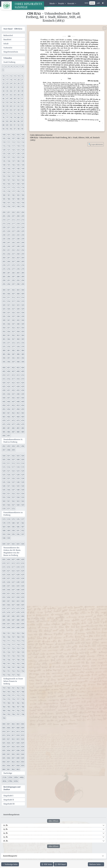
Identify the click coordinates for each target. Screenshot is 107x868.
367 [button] (13, 339)
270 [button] (4, 265)
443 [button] (18, 398)
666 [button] (9, 605)
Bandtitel (7, 40)
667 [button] (13, 605)
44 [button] (18, 95)
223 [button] (18, 227)
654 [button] (23, 593)
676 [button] (9, 612)
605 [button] (4, 559)
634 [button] (23, 578)
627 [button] (13, 575)
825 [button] (4, 743)
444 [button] (23, 398)
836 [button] (9, 750)
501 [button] (9, 456)
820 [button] (4, 739)
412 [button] (13, 375)
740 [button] (4, 664)
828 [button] (18, 743)
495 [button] (18, 446)
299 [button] (23, 284)
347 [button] (13, 324)
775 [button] (9, 699)
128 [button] (18, 154)
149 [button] (23, 169)
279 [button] (23, 269)
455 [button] (4, 409)
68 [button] (18, 110)
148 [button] (18, 169)
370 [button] (4, 343)
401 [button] (9, 368)
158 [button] (18, 176)
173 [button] (18, 188)
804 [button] (23, 724)
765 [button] (9, 692)
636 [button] (9, 582)
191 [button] (9, 203)
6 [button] (17, 66)
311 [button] (9, 297)
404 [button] (23, 368)
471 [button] (9, 420)
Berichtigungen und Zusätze (12, 788)
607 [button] (13, 559)
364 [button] (23, 335)
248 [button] (18, 246)
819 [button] (23, 735)
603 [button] (18, 544)
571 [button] (9, 509)
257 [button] (13, 254)
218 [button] (18, 224)
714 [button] (23, 641)
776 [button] (13, 699)
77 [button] (7, 117)
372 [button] (13, 343)
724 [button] (23, 648)
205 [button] (4, 216)
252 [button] (13, 250)
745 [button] (4, 667)
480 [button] (4, 428)
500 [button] (4, 456)
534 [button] (23, 478)
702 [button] (13, 633)
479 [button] (23, 424)
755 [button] (4, 675)
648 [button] (18, 590)
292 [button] (13, 280)
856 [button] (9, 766)
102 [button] (13, 135)
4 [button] (11, 66)
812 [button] (13, 732)
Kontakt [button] (71, 3)
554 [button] (23, 494)
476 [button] (9, 424)
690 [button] (4, 624)
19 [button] (15, 80)
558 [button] (18, 497)
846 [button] (9, 758)
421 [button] (9, 383)
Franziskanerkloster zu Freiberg (13, 514)
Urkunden (8, 58)
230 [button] (4, 235)
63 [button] (22, 106)
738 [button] (18, 660)
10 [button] (3, 76)
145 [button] (4, 169)
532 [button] (13, 478)
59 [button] (7, 106)
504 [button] (23, 456)
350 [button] (4, 328)
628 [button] (18, 575)
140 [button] (4, 165)
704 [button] (23, 633)
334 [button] (23, 313)
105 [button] (4, 138)
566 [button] (9, 505)
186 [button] (9, 199)
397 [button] (13, 362)
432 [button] (13, 390)
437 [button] (13, 394)
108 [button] (18, 138)
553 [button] (18, 494)
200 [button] (4, 212)
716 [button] (9, 645)
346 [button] (9, 324)
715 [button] (4, 645)
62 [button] (18, 106)
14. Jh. (6, 833)
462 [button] (13, 413)
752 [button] (13, 671)
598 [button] (4, 538)
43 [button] (15, 95)
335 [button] (4, 316)
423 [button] (18, 383)
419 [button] (23, 379)
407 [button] (13, 371)
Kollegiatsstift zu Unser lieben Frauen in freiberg (13, 681)
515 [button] (4, 467)
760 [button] (9, 688)
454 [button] (23, 405)
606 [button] (9, 559)
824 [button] (23, 739)
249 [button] (23, 246)
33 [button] (22, 87)
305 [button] (4, 294)
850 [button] (4, 762)
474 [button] (23, 420)
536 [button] (9, 482)
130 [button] (4, 157)
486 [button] (9, 432)
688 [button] (18, 620)
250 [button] (4, 250)
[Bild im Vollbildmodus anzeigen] (104, 28)
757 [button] (13, 675)
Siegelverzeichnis (11, 52)
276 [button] (9, 269)
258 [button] (18, 254)
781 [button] (13, 703)
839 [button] (23, 750)
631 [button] (9, 578)
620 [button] (4, 571)
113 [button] (18, 142)
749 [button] (23, 667)
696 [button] (9, 627)
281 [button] (9, 273)
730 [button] (4, 656)
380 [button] (4, 350)
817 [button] (13, 735)
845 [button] (4, 758)
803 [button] (18, 724)
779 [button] (4, 703)
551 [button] (9, 494)
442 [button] (13, 398)
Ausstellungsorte (10, 856)
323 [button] (18, 305)
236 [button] (9, 239)
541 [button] (9, 486)
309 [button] (23, 294)
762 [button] (18, 688)
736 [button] (9, 660)
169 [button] (23, 184)
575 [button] (13, 519)
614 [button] (23, 563)
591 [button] (18, 531)
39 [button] (22, 91)
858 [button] (18, 766)
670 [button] (4, 609)
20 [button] (18, 80)
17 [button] (7, 80)
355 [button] (4, 332)
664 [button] (23, 601)
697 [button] (13, 627)
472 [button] (13, 420)
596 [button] (18, 534)
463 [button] (18, 413)
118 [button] (18, 146)
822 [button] (13, 739)
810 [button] (4, 732)
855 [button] (4, 766)
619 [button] (23, 567)
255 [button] (4, 254)
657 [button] (13, 597)
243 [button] (18, 243)
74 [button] (18, 114)
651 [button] (9, 593)
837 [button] (13, 750)
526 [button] (9, 475)
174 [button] (23, 188)
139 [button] (23, 161)
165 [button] (4, 184)
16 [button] (3, 80)
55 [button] (15, 102)
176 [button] (9, 191)
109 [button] (23, 138)
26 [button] (18, 83)
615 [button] (4, 567)
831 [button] (9, 747)
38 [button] (18, 91)
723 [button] (18, 648)
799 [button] (4, 718)
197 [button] (13, 206)
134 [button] (23, 157)
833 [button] (18, 747)
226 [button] (9, 231)
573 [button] (4, 519)
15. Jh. (6, 837)
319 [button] (23, 301)
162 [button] (13, 180)
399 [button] (23, 362)
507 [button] (13, 459)
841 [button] (9, 754)
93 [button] (22, 125)
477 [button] (13, 424)
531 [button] (9, 478)
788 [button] (23, 707)
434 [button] (23, 390)
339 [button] (23, 316)
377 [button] (13, 347)
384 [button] (23, 350)
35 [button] (7, 91)
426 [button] (9, 386)
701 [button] (9, 633)
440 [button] (4, 398)
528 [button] (18, 475)
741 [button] (9, 664)
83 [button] (7, 121)
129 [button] (23, 154)
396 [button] (9, 362)
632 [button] (13, 578)
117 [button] (13, 146)
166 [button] (9, 184)
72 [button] (11, 114)
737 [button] (13, 660)
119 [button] (23, 146)
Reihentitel (8, 35)
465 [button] (4, 417)
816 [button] (9, 735)
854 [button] (23, 762)
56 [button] (18, 102)
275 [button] (4, 269)
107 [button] (13, 138)
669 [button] (23, 605)
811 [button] (9, 732)
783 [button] (23, 703)
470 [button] (4, 420)
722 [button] (13, 648)
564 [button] (23, 501)
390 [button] (4, 358)
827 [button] (13, 743)
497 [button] (4, 450)
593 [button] (4, 534)
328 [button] (18, 309)
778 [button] (23, 699)
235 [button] (4, 239)
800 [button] (4, 724)
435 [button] (4, 394)
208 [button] (18, 216)
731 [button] (9, 656)
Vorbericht (8, 48)
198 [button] (18, 206)
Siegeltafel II (9, 800)
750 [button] (4, 671)
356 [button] (9, 332)
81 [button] (22, 117)
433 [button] (18, 390)
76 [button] (3, 117)
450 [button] (4, 405)
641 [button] (9, 586)
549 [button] (23, 490)
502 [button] (13, 456)
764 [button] (4, 692)
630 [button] (4, 578)
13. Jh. (6, 829)
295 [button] (4, 284)
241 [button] (9, 243)
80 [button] (18, 117)
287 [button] (13, 277)
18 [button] (11, 80)
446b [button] (22, 777)
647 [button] (13, 590)
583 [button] (4, 527)
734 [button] (23, 656)
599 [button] (9, 538)
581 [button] (18, 523)
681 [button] (9, 616)
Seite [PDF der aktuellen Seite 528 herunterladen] (47, 864)
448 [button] (18, 402)
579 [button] (9, 523)
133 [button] (18, 157)
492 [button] (4, 446)
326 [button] (9, 309)
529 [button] (23, 475)
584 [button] (9, 527)
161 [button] (9, 180)
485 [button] (4, 432)
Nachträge (8, 773)
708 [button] (18, 637)
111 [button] (9, 142)
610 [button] (4, 563)
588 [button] (4, 531)
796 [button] (13, 714)
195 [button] (4, 206)
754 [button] (23, 671)
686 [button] (9, 620)
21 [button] (22, 80)
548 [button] (18, 490)
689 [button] (23, 620)
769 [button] (4, 695)
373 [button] (18, 343)
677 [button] (13, 612)
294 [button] (23, 280)
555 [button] (4, 497)
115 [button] (4, 146)
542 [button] (13, 486)
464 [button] (23, 413)
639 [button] (23, 582)
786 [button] (13, 707)
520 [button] (4, 471)
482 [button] (13, 428)
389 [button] (23, 354)
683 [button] (18, 616)
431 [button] (9, 390)
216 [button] (9, 224)
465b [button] (4, 781)
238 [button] (18, 239)
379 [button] (23, 347)
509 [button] (23, 459)
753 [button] (18, 671)
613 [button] (18, 563)
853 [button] (18, 762)
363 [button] (18, 335)
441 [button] (9, 398)
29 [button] (7, 87)
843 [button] (18, 754)
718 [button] (18, 645)
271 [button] (9, 265)
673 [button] (18, 609)
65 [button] (7, 110)
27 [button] (22, 83)
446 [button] (9, 402)
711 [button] (9, 641)
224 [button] (23, 227)
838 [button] (18, 750)
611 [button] (9, 563)
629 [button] (23, 575)
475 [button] (4, 424)
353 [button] (18, 328)
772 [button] (18, 695)
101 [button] (9, 135)
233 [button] (18, 235)
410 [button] (4, 375)
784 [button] (4, 707)
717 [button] (13, 645)
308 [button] (18, 294)
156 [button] (9, 176)
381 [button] (9, 350)
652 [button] (13, 593)
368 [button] (18, 339)
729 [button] (23, 652)
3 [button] (9, 66)
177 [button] (13, 191)
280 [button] (4, 273)
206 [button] (9, 216)
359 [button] (23, 332)
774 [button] (4, 699)
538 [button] (18, 482)
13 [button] (15, 76)
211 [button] (9, 220)
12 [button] (11, 76)
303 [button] (18, 290)
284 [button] (23, 273)
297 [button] (13, 284)
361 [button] (9, 335)
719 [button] (23, 645)
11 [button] (7, 76)
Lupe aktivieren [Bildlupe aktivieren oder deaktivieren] (96, 144)
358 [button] (18, 332)
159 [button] (23, 176)
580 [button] (13, 523)
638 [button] (18, 582)
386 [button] (9, 354)
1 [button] (3, 66)
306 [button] (9, 294)
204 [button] (23, 212)
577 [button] (23, 519)
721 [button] (9, 648)
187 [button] (13, 199)
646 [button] (9, 590)
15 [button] (22, 76)
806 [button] (9, 728)
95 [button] (7, 129)
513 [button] (18, 463)
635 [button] (4, 582)
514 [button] (23, 463)
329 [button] (23, 309)
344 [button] (23, 320)
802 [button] (13, 724)
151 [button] (9, 172)
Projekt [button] (61, 3)
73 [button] (15, 114)
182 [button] (13, 195)
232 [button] (13, 235)
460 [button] (4, 413)
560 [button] (4, 501)
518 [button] (18, 467)
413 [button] (18, 375)
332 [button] (13, 313)
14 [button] (18, 76)
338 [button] (18, 316)
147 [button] (13, 169)
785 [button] (9, 707)
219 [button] (23, 224)
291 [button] (9, 280)
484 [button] (23, 428)
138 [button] (18, 161)
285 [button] (4, 277)
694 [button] (23, 624)
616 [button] (9, 567)
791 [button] (13, 711)
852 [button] (13, 762)
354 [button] (23, 328)
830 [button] (4, 747)
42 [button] (11, 95)
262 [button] (13, 258)
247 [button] (13, 246)
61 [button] (15, 106)
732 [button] (13, 656)
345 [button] (4, 324)
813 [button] (18, 732)
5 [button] (14, 66)
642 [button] (13, 586)
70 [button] (3, 114)
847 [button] (13, 758)
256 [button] (9, 254)
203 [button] (18, 212)
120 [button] (4, 150)
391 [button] (9, 358)
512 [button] (13, 463)
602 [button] (13, 544)
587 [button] (23, 527)
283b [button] (16, 777)
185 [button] (4, 199)
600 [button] (4, 544)
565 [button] (4, 505)
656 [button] (9, 597)
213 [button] (18, 220)
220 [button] (4, 227)
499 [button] (13, 450)
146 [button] (9, 169)
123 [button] (18, 150)
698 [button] (18, 627)
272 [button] (13, 265)
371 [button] (9, 343)
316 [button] (9, 301)
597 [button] (23, 534)
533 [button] (18, 478)
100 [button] (4, 135)
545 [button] (4, 490)
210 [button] (4, 220)
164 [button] (23, 180)
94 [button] (3, 129)
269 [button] (23, 261)
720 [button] (4, 648)
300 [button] (4, 290)
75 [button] (22, 114)
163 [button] (18, 180)
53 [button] (7, 102)
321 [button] (9, 305)
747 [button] (13, 667)
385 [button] (4, 354)
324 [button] (23, 305)
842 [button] (13, 754)
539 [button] (23, 482)
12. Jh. (6, 825)
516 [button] (9, 467)
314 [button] (23, 297)
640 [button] (4, 586)
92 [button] (18, 125)
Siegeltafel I (8, 796)
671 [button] (9, 609)
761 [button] (13, 688)
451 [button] (9, 405)
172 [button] (13, 188)
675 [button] (4, 612)
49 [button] (15, 99)
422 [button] (13, 383)
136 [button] (9, 161)
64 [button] (3, 110)
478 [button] (18, 424)
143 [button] (18, 165)
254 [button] (23, 250)
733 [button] (18, 656)
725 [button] (4, 652)
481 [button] (9, 428)
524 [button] (23, 471)
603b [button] (16, 781)
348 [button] (18, 324)
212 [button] (13, 220)
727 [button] (13, 652)
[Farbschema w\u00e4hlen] (103, 3)
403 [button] (18, 368)
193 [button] (18, 203)
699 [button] (23, 627)
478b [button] (10, 781)
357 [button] (13, 332)
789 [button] (4, 711)
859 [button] (23, 766)
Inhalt (6, 44)
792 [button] (18, 711)
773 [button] (23, 695)
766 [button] (13, 692)
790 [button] (9, 711)
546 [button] (9, 490)
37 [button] (15, 91)
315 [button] (4, 301)
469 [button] (23, 417)
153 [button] (18, 172)
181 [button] (9, 195)
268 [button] (18, 261)
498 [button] (9, 450)
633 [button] (18, 578)
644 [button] (23, 586)
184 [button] (23, 195)
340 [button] (4, 320)
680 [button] (4, 616)
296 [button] (9, 284)
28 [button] (3, 87)
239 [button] (23, 239)
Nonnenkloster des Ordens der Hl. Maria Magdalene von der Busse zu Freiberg (12, 551)
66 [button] (11, 110)
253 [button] (18, 250)
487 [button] (13, 432)
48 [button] (11, 99)
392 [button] (13, 358)
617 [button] (13, 567)
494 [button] (13, 446)
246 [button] (9, 246)
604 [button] (23, 544)
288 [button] (18, 277)
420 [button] (4, 383)
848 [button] (18, 758)
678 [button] (18, 612)
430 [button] (4, 390)
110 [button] (4, 142)
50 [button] (18, 99)
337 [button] (13, 316)
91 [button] (15, 125)
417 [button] (13, 379)
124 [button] (23, 150)
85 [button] (15, 121)
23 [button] (7, 83)
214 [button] (23, 220)
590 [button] (13, 531)
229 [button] (23, 231)
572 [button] (13, 509)
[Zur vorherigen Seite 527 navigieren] (10, 864)
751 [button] (9, 671)
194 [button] (23, 203)
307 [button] (13, 294)
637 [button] (13, 582)
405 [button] (4, 371)
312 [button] (13, 297)
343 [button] (18, 320)
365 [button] (4, 339)
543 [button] (18, 486)
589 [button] (9, 531)
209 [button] (23, 216)
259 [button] (23, 254)
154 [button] (23, 172)
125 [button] (4, 154)
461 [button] (9, 413)
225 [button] (4, 231)
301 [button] (9, 290)
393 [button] (18, 358)
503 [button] (18, 456)
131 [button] (9, 157)
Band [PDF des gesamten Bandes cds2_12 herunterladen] (60, 864)
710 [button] (4, 641)
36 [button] (11, 91)
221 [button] (9, 227)
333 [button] (18, 313)
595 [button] (13, 534)
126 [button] (9, 154)
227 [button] (13, 231)
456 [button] (9, 409)
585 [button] (13, 527)
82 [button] (3, 121)
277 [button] (13, 269)
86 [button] (18, 121)
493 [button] (9, 446)
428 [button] (18, 386)
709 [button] (23, 637)
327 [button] (13, 309)
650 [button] (4, 593)
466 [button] (9, 417)
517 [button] (13, 467)
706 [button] (9, 637)
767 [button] (18, 692)
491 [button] (9, 436)
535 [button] (4, 482)
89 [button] (7, 125)
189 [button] (23, 199)
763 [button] (23, 688)
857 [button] (13, 766)
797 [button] (18, 714)
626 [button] (9, 575)
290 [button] (4, 280)
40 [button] (3, 95)
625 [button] (4, 575)
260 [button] (4, 258)
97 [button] (15, 129)
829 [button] (23, 743)
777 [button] (18, 699)
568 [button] (18, 505)
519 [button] (23, 467)
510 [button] (4, 463)
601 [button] (9, 544)
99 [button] (22, 129)
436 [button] (9, 394)
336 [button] (9, 316)
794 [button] (4, 714)
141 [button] (9, 165)
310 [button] (4, 297)
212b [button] (4, 777)
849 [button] (23, 758)
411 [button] (9, 375)
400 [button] (4, 368)
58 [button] (3, 106)
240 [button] (4, 243)
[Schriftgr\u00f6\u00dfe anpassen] (98, 3)
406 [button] (9, 371)
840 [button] (4, 754)
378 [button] (18, 347)
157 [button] (13, 176)
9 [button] (3, 70)
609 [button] (23, 559)
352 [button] (13, 328)
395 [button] (4, 362)
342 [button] (13, 320)
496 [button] (23, 446)
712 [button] (13, 641)
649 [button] (23, 590)
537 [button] (13, 482)
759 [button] (4, 688)
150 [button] (4, 172)
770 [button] (9, 695)
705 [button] (4, 637)
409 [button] (23, 371)
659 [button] (23, 597)
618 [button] (18, 567)
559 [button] (23, 497)
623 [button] (18, 571)
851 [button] (9, 762)
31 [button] (15, 87)
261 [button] (9, 258)
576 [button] (18, 519)
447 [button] (13, 402)
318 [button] (18, 301)
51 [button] (22, 99)
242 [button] (13, 243)
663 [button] (18, 601)
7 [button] (20, 66)
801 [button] (9, 724)
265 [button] (4, 261)
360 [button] (4, 335)
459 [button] (23, 409)
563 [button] (18, 501)
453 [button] (18, 405)
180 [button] (4, 195)
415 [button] (4, 379)
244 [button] (23, 243)
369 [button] (23, 339)
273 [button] (18, 265)
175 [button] (4, 191)
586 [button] (18, 527)
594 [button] (9, 534)
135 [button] (4, 161)
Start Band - (13, 29)
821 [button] (9, 739)
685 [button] (4, 620)
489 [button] (23, 432)
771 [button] (13, 695)
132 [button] (13, 157)
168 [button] (18, 184)
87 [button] (22, 121)
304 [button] (23, 290)
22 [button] (3, 83)
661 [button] (9, 601)
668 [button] (18, 605)
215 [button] (4, 224)
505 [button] (4, 459)
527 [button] (13, 475)
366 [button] (9, 339)
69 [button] (22, 110)
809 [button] (23, 728)
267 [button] (13, 261)
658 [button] (18, 597)
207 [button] (13, 216)
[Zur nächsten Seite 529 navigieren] (96, 864)
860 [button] (4, 769)
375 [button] (4, 347)
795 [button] (9, 714)
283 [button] (18, 273)
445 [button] (4, 402)
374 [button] (23, 343)
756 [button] (9, 675)
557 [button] (13, 497)
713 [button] (18, 641)
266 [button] (9, 261)
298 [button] (18, 284)
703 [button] (18, 633)
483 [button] (18, 428)
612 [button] (13, 563)
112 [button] (13, 142)
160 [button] (4, 180)
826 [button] (9, 743)
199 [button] (23, 206)
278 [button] (18, 269)
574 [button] (9, 519)
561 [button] (9, 501)
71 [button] (7, 114)
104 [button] (23, 135)
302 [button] (13, 290)
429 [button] (23, 386)
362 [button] (13, 335)
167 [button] (13, 184)
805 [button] (4, 728)
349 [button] (23, 324)
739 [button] (23, 660)
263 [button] (18, 258)
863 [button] (18, 769)
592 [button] (23, 531)
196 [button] (9, 206)
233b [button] (10, 777)
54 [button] (11, 102)
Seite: (87, 3)
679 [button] (23, 612)
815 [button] (4, 735)
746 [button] (9, 667)
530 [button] (4, 478)
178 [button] (18, 191)
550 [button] (4, 494)
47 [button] (7, 99)
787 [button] (18, 707)
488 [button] (18, 432)
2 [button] (6, 66)
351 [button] (9, 328)
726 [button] (9, 652)
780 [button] (9, 703)
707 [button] (13, 637)
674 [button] (23, 609)
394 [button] (23, 358)
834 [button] (23, 747)
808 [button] (18, 728)
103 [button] (18, 135)
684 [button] (23, 616)
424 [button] (23, 383)
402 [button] (13, 368)
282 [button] (13, 273)
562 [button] (13, 501)
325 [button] (4, 309)
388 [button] (18, 354)
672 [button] (13, 609)
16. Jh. (6, 841)
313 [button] (18, 297)
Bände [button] (52, 3)
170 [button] (4, 188)
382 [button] (13, 350)
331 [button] (9, 313)
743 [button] (18, 664)
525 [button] (4, 475)
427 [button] (13, 386)
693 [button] (18, 624)
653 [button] (18, 593)
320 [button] (4, 305)
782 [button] (18, 703)
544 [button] (23, 486)
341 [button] (9, 320)
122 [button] (13, 150)
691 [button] (9, 624)
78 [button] (11, 117)
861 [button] (9, 769)
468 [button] (18, 417)
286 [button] (9, 277)
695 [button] (4, 627)
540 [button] (4, 486)
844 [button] (23, 754)
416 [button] (9, 379)
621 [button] (9, 571)
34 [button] (3, 91)
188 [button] (18, 199)
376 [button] (9, 347)
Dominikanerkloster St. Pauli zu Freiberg (13, 441)
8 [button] (23, 66)
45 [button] (22, 95)
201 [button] (9, 212)
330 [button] (4, 313)
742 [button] (13, 664)
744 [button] (23, 664)
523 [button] (18, 471)
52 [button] (3, 102)
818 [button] (18, 735)
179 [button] (23, 191)
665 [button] (4, 605)
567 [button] (13, 505)
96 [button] (11, 129)
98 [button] (18, 129)
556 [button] (9, 497)
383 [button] (18, 350)
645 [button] (4, 590)
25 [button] (15, 83)
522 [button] (13, 471)
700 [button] (4, 633)
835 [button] (4, 750)
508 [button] (18, 459)
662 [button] (13, 601)
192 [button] (13, 203)
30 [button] (11, 87)
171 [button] (9, 188)
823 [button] (18, 739)
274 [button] (23, 265)
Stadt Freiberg (9, 62)
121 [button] (9, 150)
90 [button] (11, 125)
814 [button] (23, 732)
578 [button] (4, 523)
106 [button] (9, 138)
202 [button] (13, 212)
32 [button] (18, 87)
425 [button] (4, 386)
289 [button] (23, 277)
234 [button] (23, 235)
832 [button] (13, 747)
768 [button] (23, 692)
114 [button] (23, 142)
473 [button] (18, 420)
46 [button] (3, 99)
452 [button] (13, 405)
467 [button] (13, 417)
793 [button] (23, 711)
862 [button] (13, 769)
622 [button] (13, 571)
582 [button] (23, 523)
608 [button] (18, 559)
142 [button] (13, 165)
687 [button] (13, 620)
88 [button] (3, 125)
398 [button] (18, 362)
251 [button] (9, 250)
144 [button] (23, 165)
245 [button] (4, 246)
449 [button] (23, 402)
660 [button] (4, 601)
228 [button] (18, 231)
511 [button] (9, 463)
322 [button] (13, 305)
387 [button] (13, 354)
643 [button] (18, 586)
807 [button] (13, 728)
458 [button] (18, 409)
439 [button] (23, 394)
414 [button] (23, 375)
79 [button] (15, 117)
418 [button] (18, 379)
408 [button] (18, 371)
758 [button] (18, 675)
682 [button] (13, 616)
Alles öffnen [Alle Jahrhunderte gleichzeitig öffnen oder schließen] (53, 821)
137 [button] (13, 161)
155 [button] (4, 176)
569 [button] (23, 505)
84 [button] (11, 121)
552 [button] (13, 494)
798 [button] (23, 714)
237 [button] (13, 239)
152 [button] (13, 172)
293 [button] (18, 280)
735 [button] (4, 660)
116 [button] (9, 146)
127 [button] (13, 154)
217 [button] (13, 224)
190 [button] (4, 203)
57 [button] (22, 102)
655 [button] (4, 597)
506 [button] (9, 459)
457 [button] (13, 409)
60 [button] (11, 106)
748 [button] (18, 667)
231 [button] (9, 235)
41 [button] (7, 95)
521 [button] (9, 471)
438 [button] (18, 394)
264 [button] (23, 258)
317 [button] (13, 301)
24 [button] (11, 83)
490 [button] (4, 436)
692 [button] (13, 624)
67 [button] (15, 110)
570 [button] (4, 509)
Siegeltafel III (9, 804)
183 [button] (18, 195)
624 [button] (23, 571)
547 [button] (13, 490)
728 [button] (18, 652)
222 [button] (13, 227)
